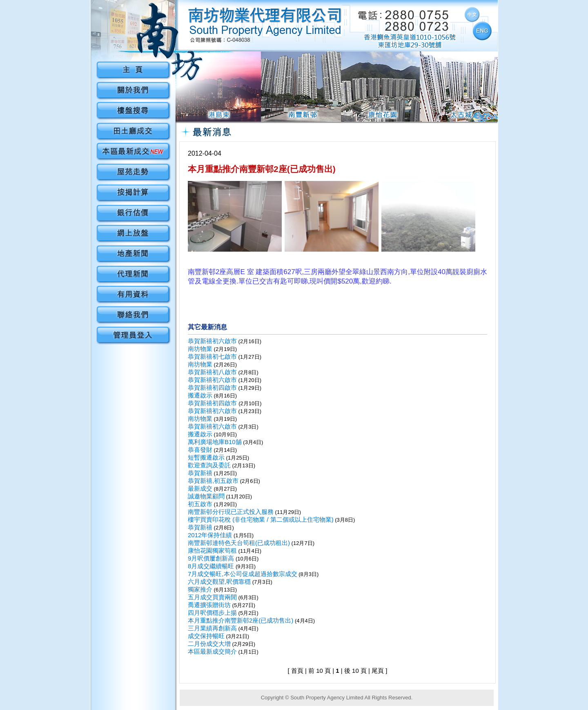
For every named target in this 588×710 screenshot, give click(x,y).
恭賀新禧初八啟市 (212, 372)
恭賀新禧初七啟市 (212, 356)
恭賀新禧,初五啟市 (213, 481)
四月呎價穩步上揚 (212, 613)
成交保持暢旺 (206, 636)
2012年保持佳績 (210, 535)
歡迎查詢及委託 (209, 465)
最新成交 (200, 488)
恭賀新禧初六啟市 (212, 341)
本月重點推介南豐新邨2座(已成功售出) (241, 620)
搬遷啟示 (200, 395)
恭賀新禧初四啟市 (212, 387)
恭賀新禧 (200, 473)
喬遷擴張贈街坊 (209, 605)
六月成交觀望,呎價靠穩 (219, 582)
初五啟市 (200, 504)
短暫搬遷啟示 (206, 457)
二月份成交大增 (209, 644)
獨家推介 (200, 589)
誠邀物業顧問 (206, 496)
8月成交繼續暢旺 (211, 566)
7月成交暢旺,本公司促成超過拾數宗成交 (243, 574)
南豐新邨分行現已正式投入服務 (231, 512)
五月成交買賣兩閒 (212, 597)
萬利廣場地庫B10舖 (215, 442)
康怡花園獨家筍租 (212, 550)
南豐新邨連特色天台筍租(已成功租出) (239, 543)
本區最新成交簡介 (212, 651)
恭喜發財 (200, 450)
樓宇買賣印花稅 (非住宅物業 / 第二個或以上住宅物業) (261, 519)
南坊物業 (200, 349)
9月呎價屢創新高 (211, 558)
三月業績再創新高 (212, 628)
